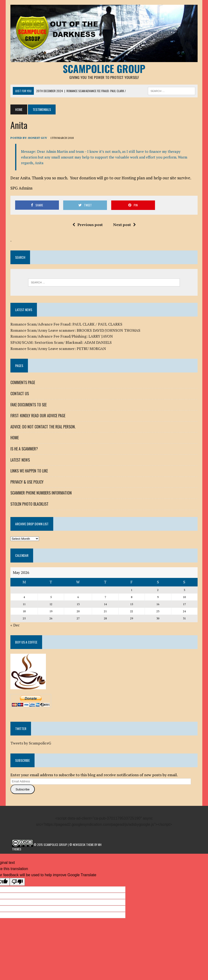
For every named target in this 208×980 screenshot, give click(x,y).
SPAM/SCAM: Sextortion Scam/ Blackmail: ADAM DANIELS (61, 342)
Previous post (88, 225)
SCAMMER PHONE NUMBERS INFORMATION (41, 493)
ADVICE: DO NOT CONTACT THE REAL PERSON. (43, 427)
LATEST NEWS (20, 460)
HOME (15, 438)
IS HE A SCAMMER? (24, 449)
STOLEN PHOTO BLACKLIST (29, 504)
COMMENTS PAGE (23, 383)
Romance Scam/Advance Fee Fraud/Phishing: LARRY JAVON (62, 336)
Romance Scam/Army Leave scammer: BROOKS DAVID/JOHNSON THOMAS (75, 330)
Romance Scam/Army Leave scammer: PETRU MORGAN (58, 349)
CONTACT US (20, 394)
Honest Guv (38, 138)
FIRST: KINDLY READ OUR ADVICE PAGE (38, 416)
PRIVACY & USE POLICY (27, 482)
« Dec (15, 625)
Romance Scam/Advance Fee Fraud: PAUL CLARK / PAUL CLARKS (66, 324)
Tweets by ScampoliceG (31, 743)
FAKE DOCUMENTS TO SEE (29, 405)
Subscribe (23, 789)
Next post (124, 225)
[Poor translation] (17, 882)
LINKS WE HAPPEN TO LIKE (29, 471)
